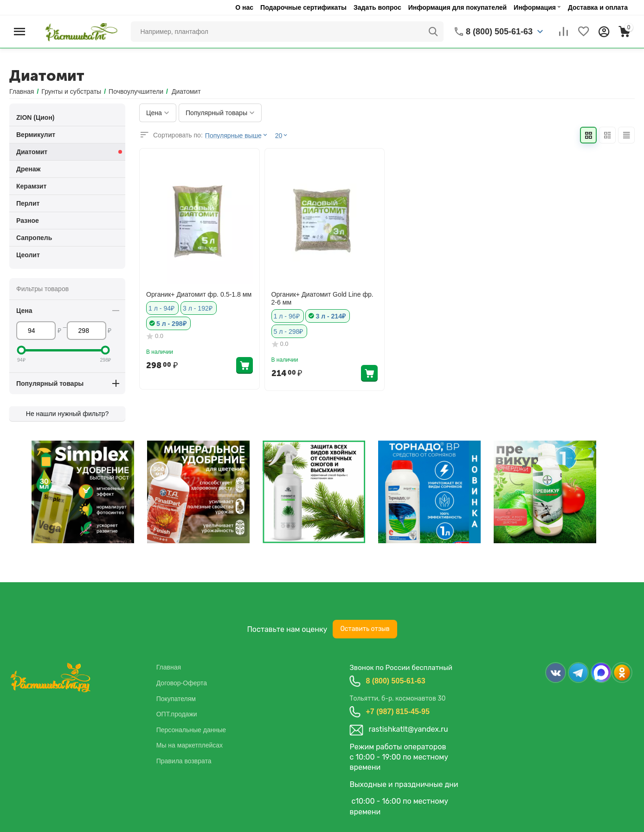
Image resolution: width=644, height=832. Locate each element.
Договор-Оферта (182, 683)
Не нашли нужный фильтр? (67, 414)
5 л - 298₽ (171, 324)
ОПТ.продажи (177, 714)
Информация (535, 7)
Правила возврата (184, 761)
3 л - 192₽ (198, 308)
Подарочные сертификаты (303, 7)
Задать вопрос (377, 7)
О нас (244, 7)
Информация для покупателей (457, 7)
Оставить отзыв (365, 629)
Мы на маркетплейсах (190, 745)
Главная (169, 667)
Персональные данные (191, 730)
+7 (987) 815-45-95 (397, 712)
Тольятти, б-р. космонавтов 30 (397, 699)
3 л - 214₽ (330, 316)
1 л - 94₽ (161, 308)
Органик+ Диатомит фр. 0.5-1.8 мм (198, 294)
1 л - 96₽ (287, 316)
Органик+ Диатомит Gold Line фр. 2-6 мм (322, 298)
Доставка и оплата (598, 7)
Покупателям (176, 699)
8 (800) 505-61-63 (395, 681)
